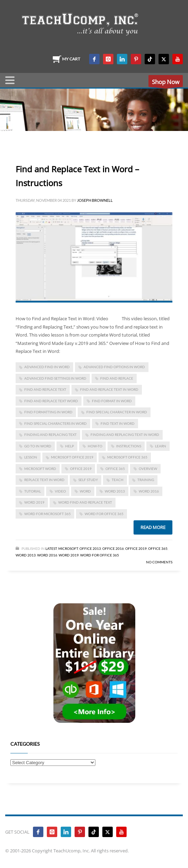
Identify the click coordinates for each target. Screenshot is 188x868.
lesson (31, 457)
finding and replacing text (50, 435)
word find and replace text (85, 502)
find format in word (112, 401)
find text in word (118, 423)
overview (148, 469)
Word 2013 (115, 491)
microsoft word (40, 469)
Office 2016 (113, 548)
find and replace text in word (109, 389)
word (85, 491)
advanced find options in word (114, 367)
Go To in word (38, 446)
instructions (129, 446)
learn (161, 446)
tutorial (33, 491)
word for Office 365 (104, 514)
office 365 (115, 469)
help (70, 446)
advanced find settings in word (55, 378)
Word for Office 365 (100, 555)
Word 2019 (34, 502)
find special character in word (117, 412)
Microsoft (68, 548)
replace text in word (44, 480)
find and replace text (45, 389)
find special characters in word (55, 423)
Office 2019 (81, 469)
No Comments (159, 562)
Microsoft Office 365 (127, 457)
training (146, 480)
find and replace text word (51, 401)
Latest (51, 548)
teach (118, 480)
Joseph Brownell (95, 200)
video (60, 491)
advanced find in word (47, 367)
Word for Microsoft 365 (48, 514)
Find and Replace (117, 378)
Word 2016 (149, 491)
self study (88, 480)
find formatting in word (48, 412)
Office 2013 (90, 548)
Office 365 (158, 548)
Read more (153, 527)
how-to (95, 446)
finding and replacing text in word (125, 435)
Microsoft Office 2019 (72, 457)
